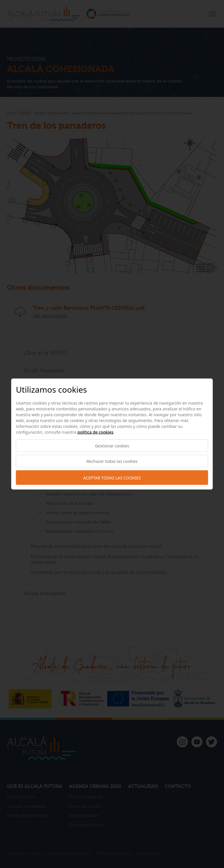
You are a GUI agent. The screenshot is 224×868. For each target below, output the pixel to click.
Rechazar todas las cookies (112, 461)
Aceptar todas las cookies (112, 478)
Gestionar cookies (112, 446)
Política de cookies (96, 432)
